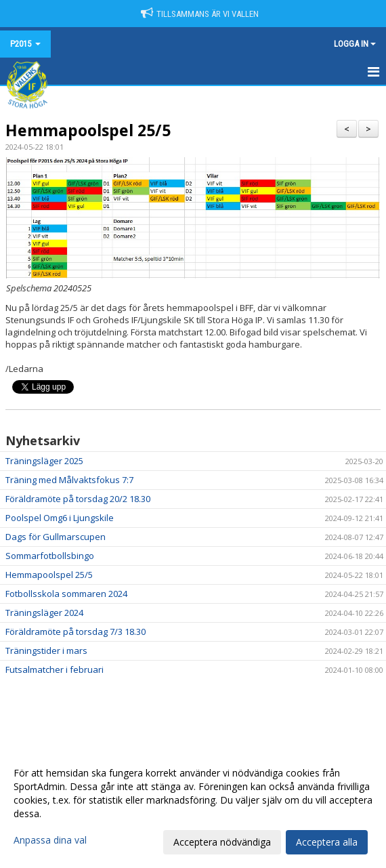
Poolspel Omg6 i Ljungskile (60, 518)
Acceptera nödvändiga (222, 842)
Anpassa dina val (50, 840)
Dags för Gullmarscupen (56, 537)
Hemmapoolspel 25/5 (88, 130)
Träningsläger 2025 (44, 461)
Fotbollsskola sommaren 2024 (66, 594)
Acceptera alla (327, 842)
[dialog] (193, 807)
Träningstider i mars (46, 650)
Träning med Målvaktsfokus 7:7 (69, 480)
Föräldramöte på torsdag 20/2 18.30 (78, 499)
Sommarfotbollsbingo (50, 556)
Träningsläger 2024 (44, 613)
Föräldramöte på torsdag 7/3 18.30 (76, 632)
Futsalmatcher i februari (55, 669)
